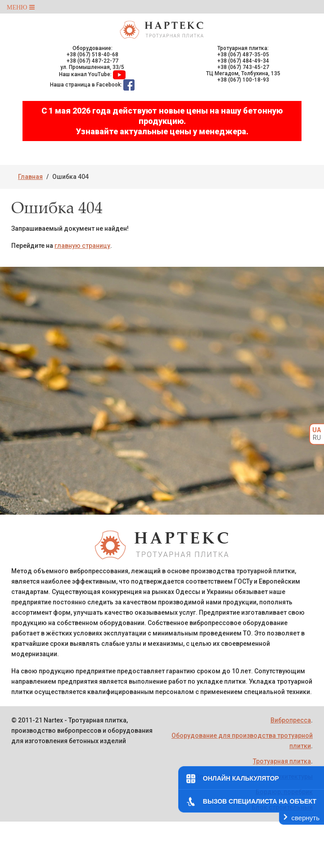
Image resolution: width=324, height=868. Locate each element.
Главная (30, 177)
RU (317, 438)
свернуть (306, 818)
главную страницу (82, 246)
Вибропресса (291, 720)
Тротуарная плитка (282, 761)
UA (317, 430)
